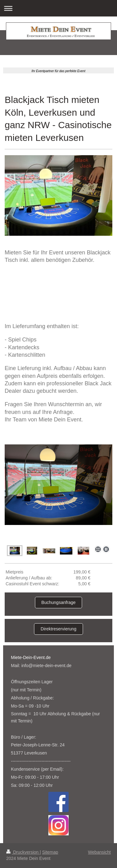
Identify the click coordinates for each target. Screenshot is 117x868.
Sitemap (50, 852)
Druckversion (23, 852)
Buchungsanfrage (59, 602)
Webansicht (99, 852)
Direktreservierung (58, 629)
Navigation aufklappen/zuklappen (58, 8)
